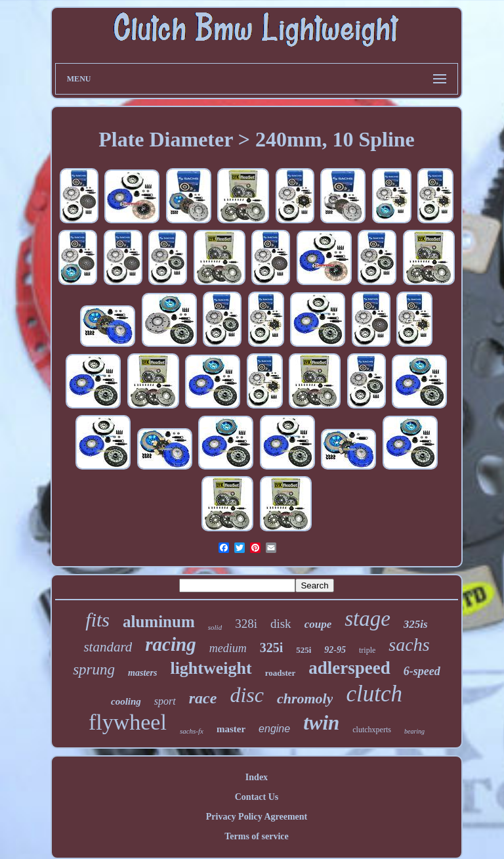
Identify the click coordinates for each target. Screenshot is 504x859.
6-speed (422, 671)
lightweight (211, 668)
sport (165, 701)
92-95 (335, 650)
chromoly (305, 698)
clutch (374, 694)
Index (257, 777)
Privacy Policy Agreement (257, 817)
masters (142, 673)
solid (215, 627)
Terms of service (256, 836)
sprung (94, 670)
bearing (414, 731)
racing (170, 644)
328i (246, 624)
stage (367, 619)
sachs (409, 645)
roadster (281, 673)
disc (247, 695)
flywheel (128, 722)
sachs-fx (192, 731)
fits (97, 620)
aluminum (159, 622)
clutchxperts (372, 730)
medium (228, 648)
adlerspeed (349, 668)
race (203, 698)
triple (367, 650)
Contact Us (257, 797)
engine (274, 729)
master (231, 729)
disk (281, 624)
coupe (318, 624)
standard (108, 647)
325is (416, 624)
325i (272, 648)
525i (304, 650)
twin (321, 723)
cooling (126, 701)
